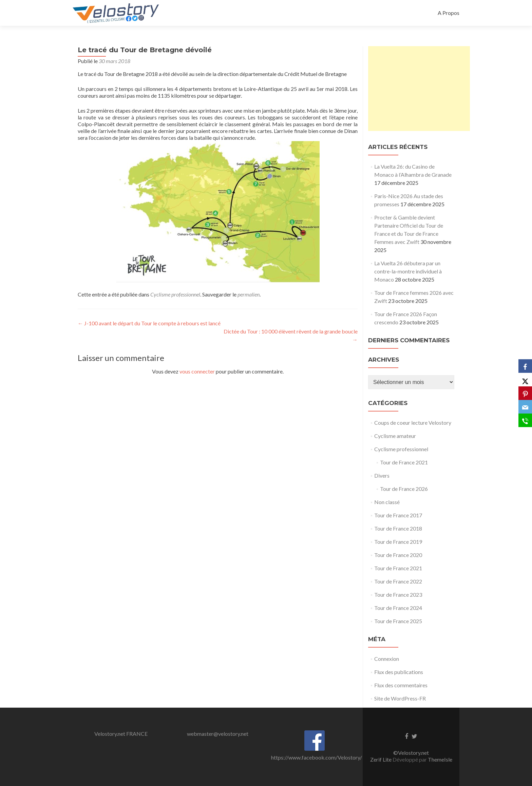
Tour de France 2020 (398, 555)
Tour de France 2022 (398, 581)
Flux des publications (399, 672)
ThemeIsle (440, 759)
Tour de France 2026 (404, 489)
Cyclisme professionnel (175, 294)
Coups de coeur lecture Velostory (413, 423)
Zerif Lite (381, 759)
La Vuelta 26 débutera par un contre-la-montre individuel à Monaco (408, 271)
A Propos (449, 13)
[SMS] (525, 420)
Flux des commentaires (401, 685)
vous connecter (197, 371)
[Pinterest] (525, 393)
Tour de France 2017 (398, 515)
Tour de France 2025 (398, 621)
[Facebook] (525, 366)
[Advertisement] (419, 89)
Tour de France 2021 (404, 462)
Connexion (387, 659)
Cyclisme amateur (395, 436)
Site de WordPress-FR (400, 698)
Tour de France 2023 (398, 595)
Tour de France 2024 (398, 608)
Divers (382, 475)
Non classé (387, 502)
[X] (525, 380)
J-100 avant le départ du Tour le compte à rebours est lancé (149, 323)
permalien (249, 294)
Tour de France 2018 (398, 528)
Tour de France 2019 (398, 542)
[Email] (525, 407)
